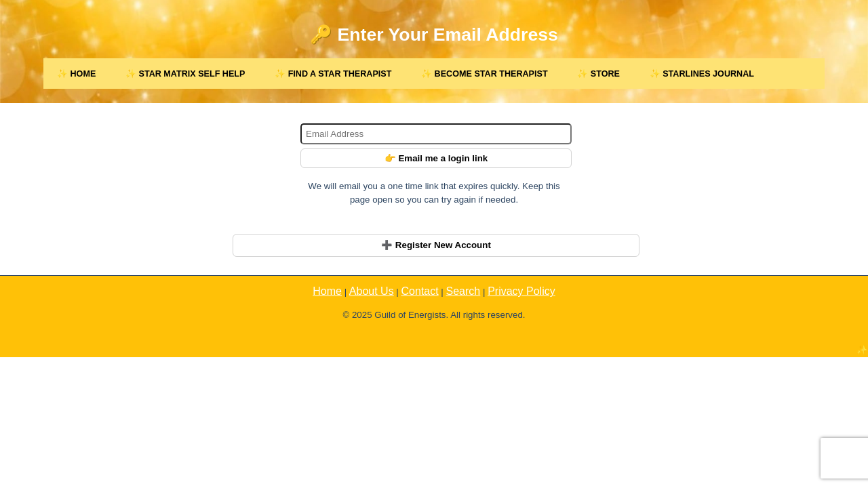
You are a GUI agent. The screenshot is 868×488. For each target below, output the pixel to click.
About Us (372, 291)
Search (463, 291)
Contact (420, 291)
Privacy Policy (521, 291)
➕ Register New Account (436, 245)
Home (327, 291)
